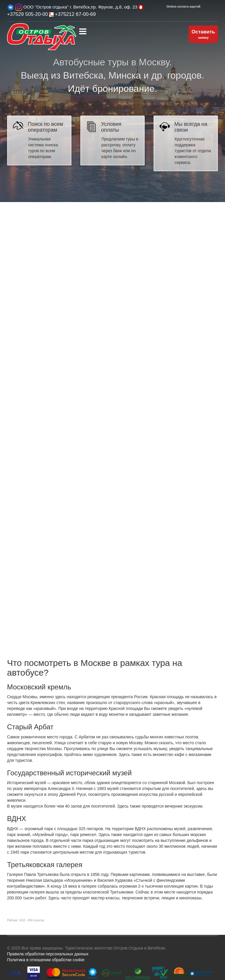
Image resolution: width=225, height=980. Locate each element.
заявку (203, 35)
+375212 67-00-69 (73, 14)
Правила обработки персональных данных (48, 954)
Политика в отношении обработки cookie (46, 960)
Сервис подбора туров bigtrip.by (112, 432)
